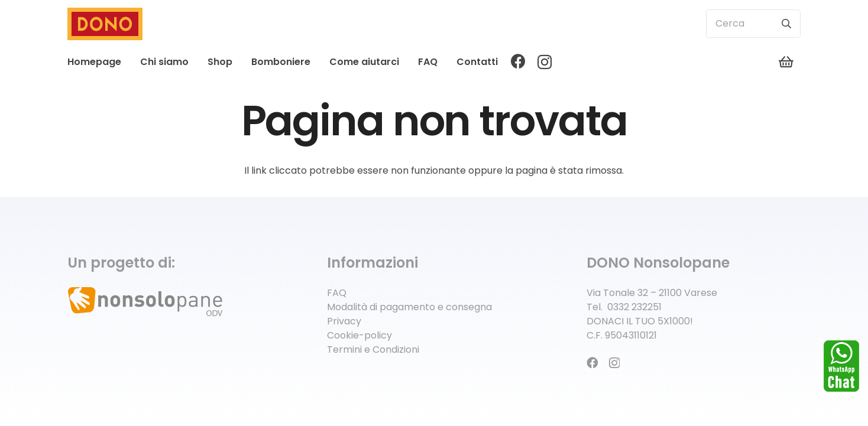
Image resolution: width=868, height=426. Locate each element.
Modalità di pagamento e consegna (409, 307)
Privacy (344, 321)
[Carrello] (786, 62)
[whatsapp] (841, 366)
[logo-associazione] (174, 303)
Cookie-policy (359, 335)
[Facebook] (518, 61)
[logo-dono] (105, 24)
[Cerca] (753, 24)
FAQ (337, 293)
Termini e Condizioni (373, 349)
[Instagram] (545, 62)
